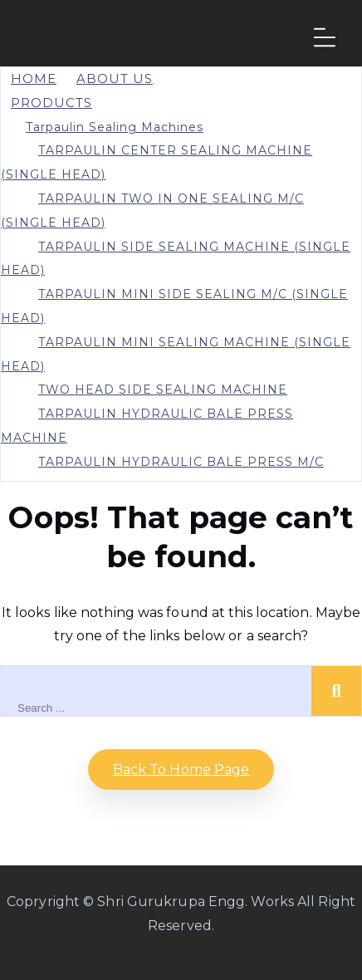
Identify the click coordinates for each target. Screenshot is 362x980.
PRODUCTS (51, 103)
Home (34, 78)
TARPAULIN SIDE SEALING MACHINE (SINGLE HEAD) (176, 259)
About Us (115, 78)
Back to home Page (181, 769)
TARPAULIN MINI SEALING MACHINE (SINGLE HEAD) (176, 354)
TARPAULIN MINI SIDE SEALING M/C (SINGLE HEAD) (174, 306)
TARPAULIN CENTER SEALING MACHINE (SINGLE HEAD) (157, 162)
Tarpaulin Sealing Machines (115, 127)
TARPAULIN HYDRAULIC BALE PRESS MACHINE (147, 426)
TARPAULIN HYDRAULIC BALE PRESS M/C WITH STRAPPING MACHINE (162, 474)
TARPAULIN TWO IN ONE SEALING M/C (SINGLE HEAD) (152, 211)
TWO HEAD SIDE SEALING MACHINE (163, 390)
